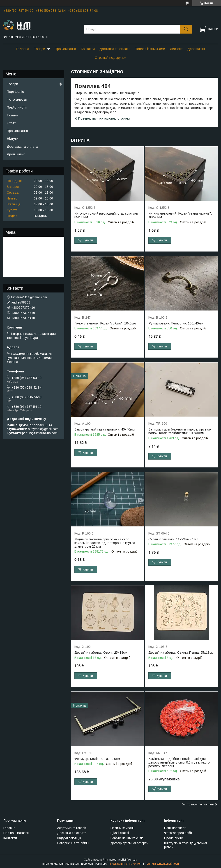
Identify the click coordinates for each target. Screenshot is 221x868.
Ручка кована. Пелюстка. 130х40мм (176, 323)
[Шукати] (186, 29)
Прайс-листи (17, 107)
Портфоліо (15, 92)
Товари (39, 49)
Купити (88, 240)
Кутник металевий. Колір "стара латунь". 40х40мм (180, 215)
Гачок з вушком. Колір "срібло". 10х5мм (105, 323)
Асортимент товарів (72, 828)
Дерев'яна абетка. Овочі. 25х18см (101, 653)
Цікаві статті (120, 833)
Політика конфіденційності (162, 864)
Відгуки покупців (69, 838)
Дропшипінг (196, 49)
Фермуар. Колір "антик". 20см (97, 759)
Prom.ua (132, 860)
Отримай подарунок (110, 58)
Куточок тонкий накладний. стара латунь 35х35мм (106, 215)
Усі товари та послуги (198, 804)
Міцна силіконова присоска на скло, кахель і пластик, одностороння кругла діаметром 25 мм (105, 543)
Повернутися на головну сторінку (104, 118)
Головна (22, 49)
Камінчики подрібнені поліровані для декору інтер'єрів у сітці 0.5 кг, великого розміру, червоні (179, 762)
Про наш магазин (16, 833)
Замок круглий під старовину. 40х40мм (105, 429)
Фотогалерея (17, 99)
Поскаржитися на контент (126, 864)
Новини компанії (122, 828)
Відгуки (13, 139)
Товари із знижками (150, 49)
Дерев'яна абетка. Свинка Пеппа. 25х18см (181, 653)
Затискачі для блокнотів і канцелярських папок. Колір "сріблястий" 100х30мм (180, 431)
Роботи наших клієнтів (127, 838)
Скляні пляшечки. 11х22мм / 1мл (173, 539)
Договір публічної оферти (129, 843)
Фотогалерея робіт (178, 833)
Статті (12, 123)
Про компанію (65, 49)
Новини (13, 115)
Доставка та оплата (115, 49)
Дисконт (176, 49)
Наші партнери (175, 828)
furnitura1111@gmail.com (29, 297)
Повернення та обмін (73, 843)
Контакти (88, 49)
